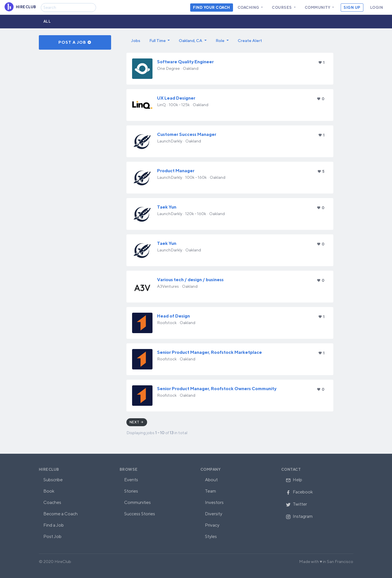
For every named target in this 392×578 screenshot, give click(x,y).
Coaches (52, 502)
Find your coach (212, 8)
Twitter (296, 504)
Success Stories (140, 514)
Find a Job (54, 525)
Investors (214, 502)
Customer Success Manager (187, 134)
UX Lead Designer (176, 98)
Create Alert (250, 40)
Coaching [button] (249, 8)
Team (210, 491)
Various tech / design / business (190, 280)
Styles (211, 536)
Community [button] (318, 8)
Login (377, 8)
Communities (137, 502)
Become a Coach (61, 514)
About (211, 480)
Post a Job (75, 42)
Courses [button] (282, 8)
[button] (160, 41)
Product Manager (176, 171)
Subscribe (53, 480)
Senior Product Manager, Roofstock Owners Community (217, 389)
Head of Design (173, 316)
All (47, 21)
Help (294, 480)
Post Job (52, 536)
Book (49, 491)
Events (131, 480)
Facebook (299, 492)
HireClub (49, 469)
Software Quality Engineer (185, 62)
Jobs (136, 40)
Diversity (214, 514)
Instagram (299, 516)
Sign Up (352, 8)
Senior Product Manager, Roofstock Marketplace (209, 352)
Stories (131, 491)
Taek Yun (167, 207)
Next (137, 422)
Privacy (212, 525)
